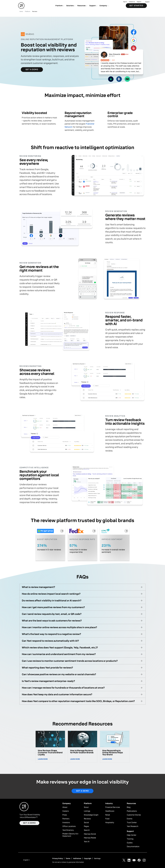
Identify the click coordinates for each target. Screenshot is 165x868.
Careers (66, 811)
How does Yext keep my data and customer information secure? (57, 694)
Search (87, 830)
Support (139, 2)
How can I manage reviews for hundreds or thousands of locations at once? (63, 688)
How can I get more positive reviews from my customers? (53, 607)
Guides (130, 843)
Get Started (136, 6)
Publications (132, 811)
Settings (97, 858)
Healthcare (110, 811)
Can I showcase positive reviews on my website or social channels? (59, 674)
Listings (87, 811)
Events (130, 819)
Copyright (88, 858)
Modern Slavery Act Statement (70, 835)
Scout (86, 807)
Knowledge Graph (91, 815)
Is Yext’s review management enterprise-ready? (48, 681)
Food (107, 819)
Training (130, 839)
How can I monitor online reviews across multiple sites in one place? (59, 627)
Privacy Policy (58, 858)
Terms (68, 858)
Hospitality (110, 823)
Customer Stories (134, 815)
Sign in (125, 2)
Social (86, 823)
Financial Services (113, 807)
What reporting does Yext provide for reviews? (47, 668)
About (65, 807)
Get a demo (82, 791)
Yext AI (87, 842)
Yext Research (133, 826)
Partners (66, 819)
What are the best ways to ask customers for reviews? (52, 621)
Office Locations (69, 826)
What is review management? (38, 587)
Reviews (87, 819)
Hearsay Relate (90, 838)
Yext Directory (68, 830)
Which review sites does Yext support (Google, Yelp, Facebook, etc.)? (60, 648)
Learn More (43, 759)
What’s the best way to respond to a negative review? (51, 634)
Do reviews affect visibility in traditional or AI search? (52, 601)
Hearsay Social (90, 834)
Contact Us (132, 2)
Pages (86, 826)
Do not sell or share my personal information (68, 862)
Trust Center (132, 823)
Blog (129, 807)
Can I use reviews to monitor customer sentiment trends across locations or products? (70, 661)
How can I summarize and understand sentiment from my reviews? (59, 654)
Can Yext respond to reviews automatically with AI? (50, 641)
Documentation (133, 847)
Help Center (132, 835)
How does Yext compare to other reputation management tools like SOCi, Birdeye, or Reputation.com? (78, 701)
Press (65, 815)
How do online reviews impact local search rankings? (51, 594)
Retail (108, 815)
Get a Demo (32, 69)
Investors (66, 823)
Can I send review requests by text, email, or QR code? (52, 614)
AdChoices (77, 858)
